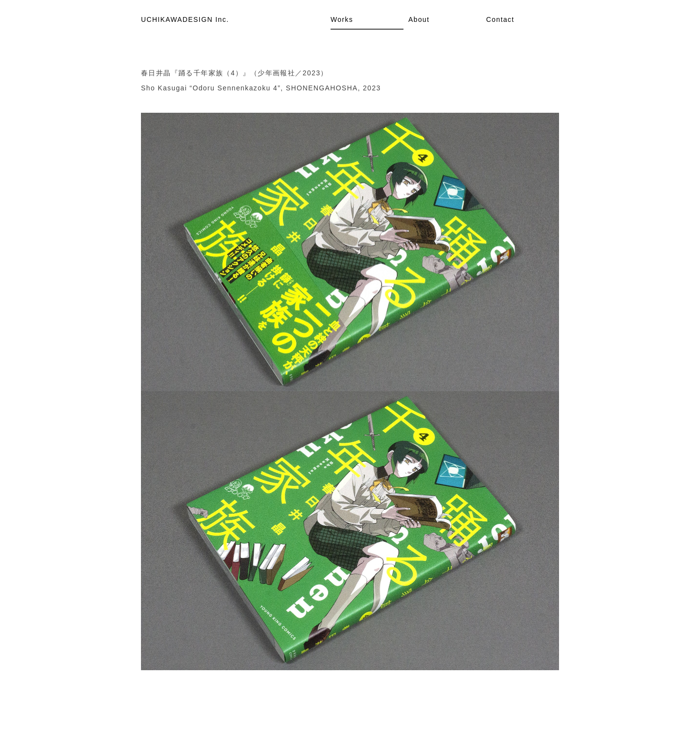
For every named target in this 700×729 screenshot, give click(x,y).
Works (342, 19)
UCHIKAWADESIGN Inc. (185, 19)
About (419, 19)
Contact (500, 19)
